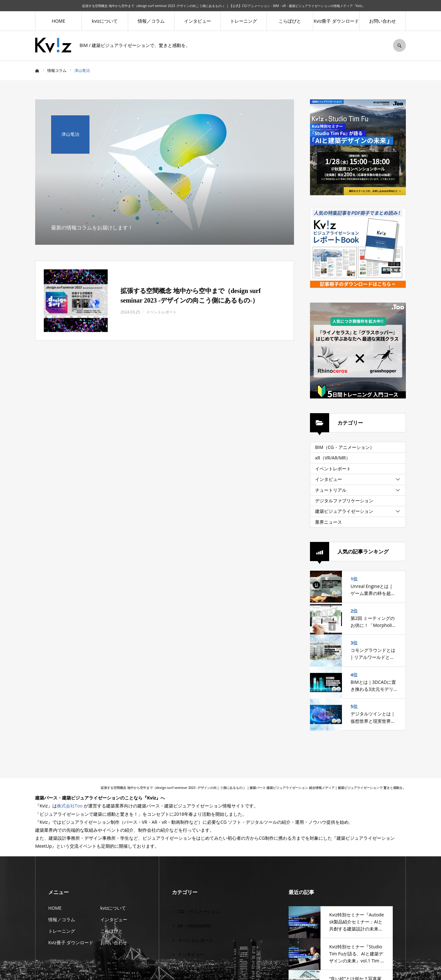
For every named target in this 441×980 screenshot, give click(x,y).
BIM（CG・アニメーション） (345, 447)
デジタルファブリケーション (344, 501)
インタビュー (197, 21)
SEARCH (399, 45)
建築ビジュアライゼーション (344, 511)
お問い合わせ (383, 21)
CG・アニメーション (199, 912)
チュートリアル (331, 490)
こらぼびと (290, 21)
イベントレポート (333, 469)
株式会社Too (70, 806)
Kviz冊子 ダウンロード (336, 21)
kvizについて (105, 21)
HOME (58, 21)
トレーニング (244, 21)
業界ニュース (329, 522)
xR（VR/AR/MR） (333, 458)
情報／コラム (151, 21)
